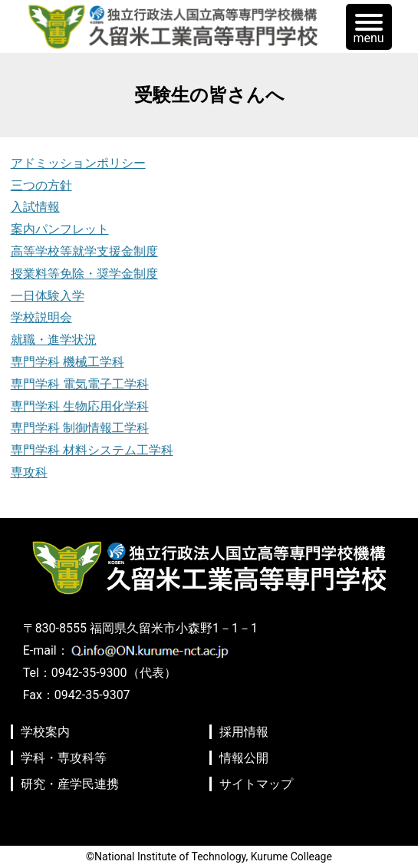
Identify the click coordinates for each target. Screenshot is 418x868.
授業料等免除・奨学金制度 (84, 274)
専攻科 (29, 472)
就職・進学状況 (54, 340)
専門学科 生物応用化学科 (80, 406)
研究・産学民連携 (70, 784)
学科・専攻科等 (64, 758)
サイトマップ (256, 784)
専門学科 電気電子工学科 (80, 384)
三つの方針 (41, 185)
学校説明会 (41, 317)
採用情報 (244, 732)
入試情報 (35, 207)
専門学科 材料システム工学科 (92, 450)
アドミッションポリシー (78, 163)
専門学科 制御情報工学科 (80, 428)
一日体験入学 (48, 296)
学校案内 (45, 732)
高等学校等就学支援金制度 (84, 251)
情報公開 (244, 758)
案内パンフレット (60, 229)
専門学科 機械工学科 (67, 362)
